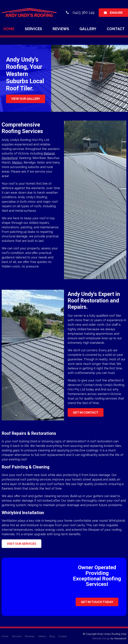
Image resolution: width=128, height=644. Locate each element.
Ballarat (49, 153)
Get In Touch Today (97, 602)
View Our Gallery (26, 99)
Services (33, 29)
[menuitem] (5, 636)
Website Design (101, 638)
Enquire (116, 13)
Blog (52, 636)
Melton (17, 162)
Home (9, 29)
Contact (116, 29)
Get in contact (86, 412)
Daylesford (9, 158)
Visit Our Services (21, 544)
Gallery (88, 29)
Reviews (61, 29)
